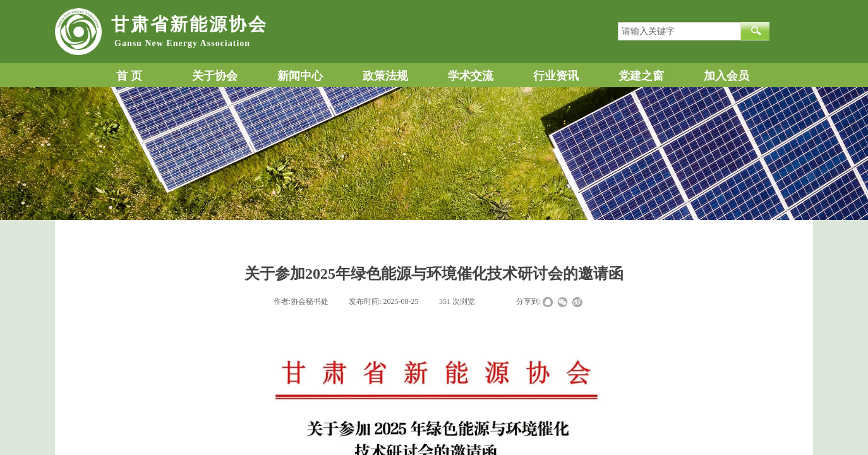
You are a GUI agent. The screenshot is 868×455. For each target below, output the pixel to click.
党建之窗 (641, 76)
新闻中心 (300, 76)
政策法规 (385, 76)
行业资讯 (556, 76)
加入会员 (726, 76)
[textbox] (679, 31)
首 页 (129, 76)
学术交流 (471, 76)
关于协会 (215, 76)
